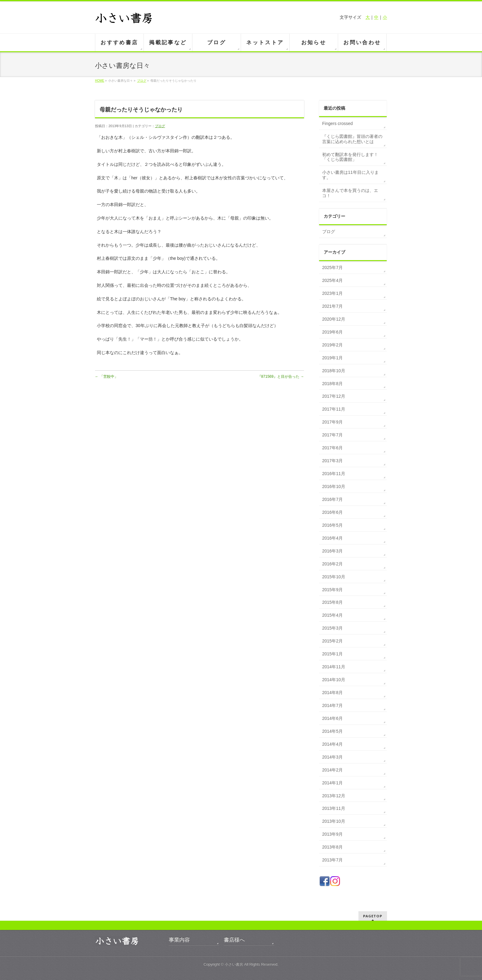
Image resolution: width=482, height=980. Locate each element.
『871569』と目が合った (281, 377)
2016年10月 (334, 486)
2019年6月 (332, 332)
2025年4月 (332, 280)
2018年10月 (334, 371)
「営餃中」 (107, 377)
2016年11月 (334, 474)
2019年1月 (332, 358)
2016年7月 (332, 499)
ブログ (142, 81)
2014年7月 (332, 705)
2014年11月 (334, 667)
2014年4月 (332, 744)
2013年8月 (332, 847)
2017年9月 (332, 422)
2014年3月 (332, 757)
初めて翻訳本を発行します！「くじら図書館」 (350, 157)
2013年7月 (332, 860)
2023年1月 (332, 293)
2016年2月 (332, 564)
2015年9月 (332, 590)
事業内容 (179, 940)
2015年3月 (332, 628)
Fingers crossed (338, 123)
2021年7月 (332, 306)
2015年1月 (332, 654)
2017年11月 (334, 409)
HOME (100, 81)
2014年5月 (332, 731)
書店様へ (234, 940)
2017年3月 (332, 461)
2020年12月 (334, 319)
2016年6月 (332, 512)
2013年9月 (332, 834)
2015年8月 (332, 602)
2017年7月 (332, 435)
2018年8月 (332, 384)
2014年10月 (334, 680)
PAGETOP (373, 916)
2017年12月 (334, 396)
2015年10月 (334, 577)
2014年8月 (332, 693)
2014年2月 (332, 770)
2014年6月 (332, 718)
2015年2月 (332, 641)
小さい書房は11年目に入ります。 (350, 175)
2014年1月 (332, 783)
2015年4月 (332, 615)
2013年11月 (334, 808)
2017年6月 (332, 448)
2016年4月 (332, 538)
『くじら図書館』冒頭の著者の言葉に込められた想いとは (352, 139)
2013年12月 (334, 796)
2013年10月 (334, 821)
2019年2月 (332, 345)
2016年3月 (332, 551)
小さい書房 (234, 964)
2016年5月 (332, 525)
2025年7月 (332, 267)
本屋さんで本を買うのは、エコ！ (350, 193)
